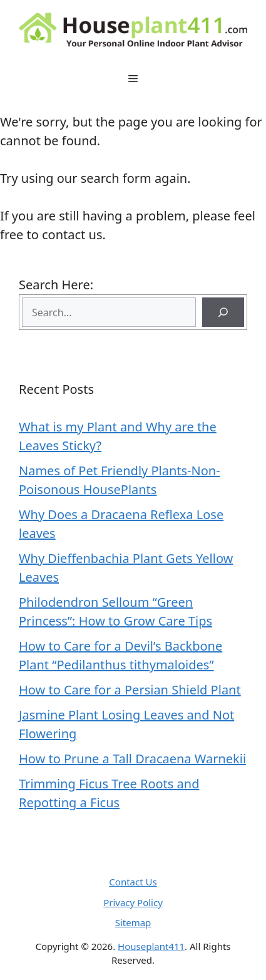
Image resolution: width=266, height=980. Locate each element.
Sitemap (133, 922)
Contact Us (133, 882)
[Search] (223, 312)
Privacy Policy (133, 902)
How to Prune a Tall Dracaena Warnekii (132, 759)
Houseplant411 (151, 946)
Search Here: (56, 285)
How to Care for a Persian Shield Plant (130, 690)
